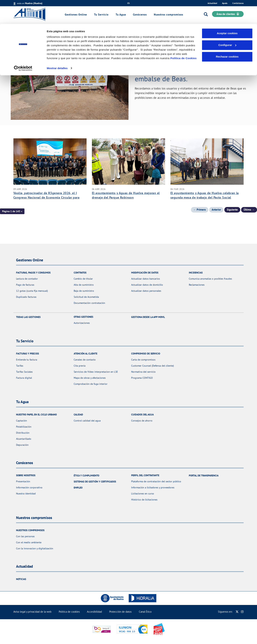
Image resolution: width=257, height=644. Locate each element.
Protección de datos (120, 612)
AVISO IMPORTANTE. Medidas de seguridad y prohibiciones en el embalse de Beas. (184, 71)
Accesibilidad (94, 612)
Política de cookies (69, 612)
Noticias (21, 579)
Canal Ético (145, 612)
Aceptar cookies (227, 9)
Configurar (227, 21)
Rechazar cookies (227, 33)
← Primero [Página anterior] (200, 210)
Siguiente (232, 210)
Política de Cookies (184, 34)
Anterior (216, 210)
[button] (12, 211)
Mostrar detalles (57, 44)
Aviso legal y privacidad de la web (32, 612)
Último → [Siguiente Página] (249, 210)
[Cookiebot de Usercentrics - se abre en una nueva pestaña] (23, 44)
